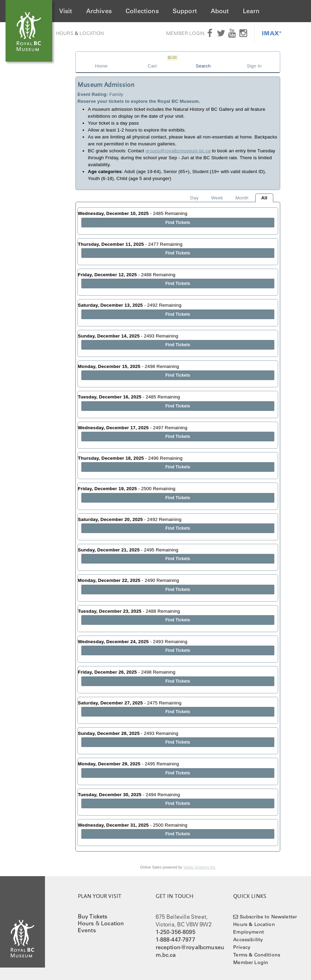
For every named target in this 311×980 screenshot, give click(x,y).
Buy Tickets (93, 916)
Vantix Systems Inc (199, 867)
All (264, 198)
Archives (99, 11)
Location (92, 33)
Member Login (185, 33)
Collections (142, 11)
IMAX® (272, 33)
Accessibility (248, 939)
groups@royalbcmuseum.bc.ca (178, 151)
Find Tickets (178, 223)
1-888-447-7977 (175, 939)
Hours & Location (254, 924)
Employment (249, 932)
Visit (66, 11)
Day (194, 198)
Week (217, 198)
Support (185, 11)
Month (242, 198)
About (220, 11)
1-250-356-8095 (176, 932)
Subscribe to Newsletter (268, 917)
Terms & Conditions (257, 955)
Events (87, 930)
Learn (251, 11)
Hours (65, 33)
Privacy (242, 947)
